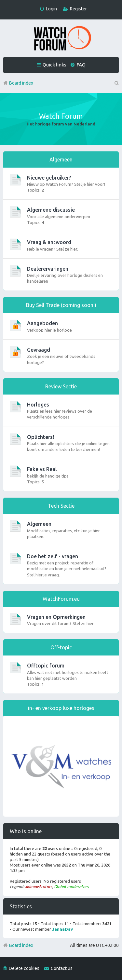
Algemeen (61, 159)
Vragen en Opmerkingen (56, 617)
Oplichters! (41, 437)
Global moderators (71, 887)
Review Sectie (61, 386)
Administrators (39, 887)
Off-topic (61, 647)
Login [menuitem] (51, 9)
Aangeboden (42, 323)
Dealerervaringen (48, 269)
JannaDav (62, 929)
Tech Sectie (61, 506)
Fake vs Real (42, 469)
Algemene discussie (51, 210)
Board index (21, 945)
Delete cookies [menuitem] (24, 968)
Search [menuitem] (116, 83)
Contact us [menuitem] (62, 968)
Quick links (54, 65)
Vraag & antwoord (49, 242)
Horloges (38, 405)
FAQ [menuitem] (81, 65)
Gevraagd (39, 350)
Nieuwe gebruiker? (49, 178)
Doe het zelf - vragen (53, 556)
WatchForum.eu (61, 599)
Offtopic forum (46, 666)
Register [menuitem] (78, 9)
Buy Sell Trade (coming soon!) (61, 305)
